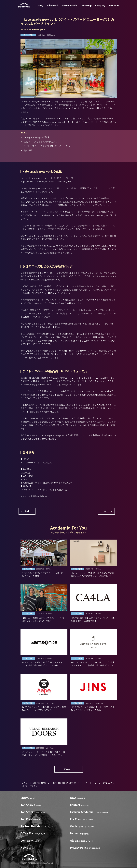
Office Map (86, 8)
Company (98, 8)
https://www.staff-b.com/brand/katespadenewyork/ (46, 181)
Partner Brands (70, 8)
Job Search (54, 8)
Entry (43, 8)
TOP (23, 783)
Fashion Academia (38, 783)
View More (111, 8)
